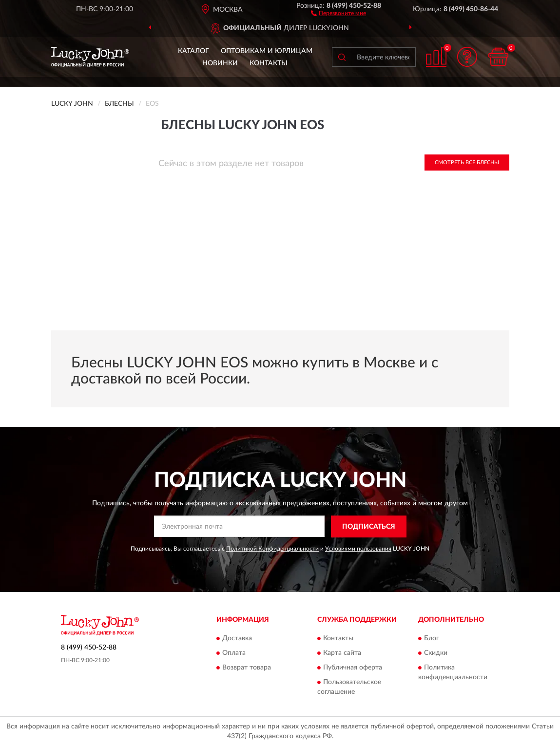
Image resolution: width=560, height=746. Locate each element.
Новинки (220, 63)
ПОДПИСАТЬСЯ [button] (369, 527)
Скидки (436, 653)
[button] (338, 13)
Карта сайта (342, 653)
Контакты (269, 63)
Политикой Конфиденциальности (272, 549)
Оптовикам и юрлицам (267, 51)
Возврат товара (247, 668)
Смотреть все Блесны (467, 163)
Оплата (234, 653)
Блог (432, 639)
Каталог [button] (193, 51)
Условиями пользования (358, 549)
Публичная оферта (353, 668)
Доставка (237, 639)
